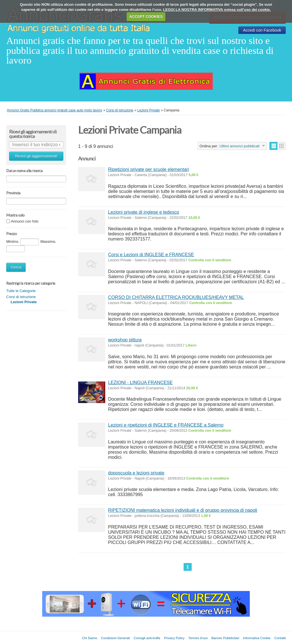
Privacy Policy (174, 638)
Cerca (16, 267)
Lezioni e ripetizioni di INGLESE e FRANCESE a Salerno (166, 425)
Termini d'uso (198, 638)
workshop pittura (125, 340)
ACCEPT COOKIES (146, 16)
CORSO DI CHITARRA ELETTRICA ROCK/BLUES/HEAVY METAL (176, 297)
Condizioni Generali (115, 638)
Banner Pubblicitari (225, 638)
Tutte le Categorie (21, 291)
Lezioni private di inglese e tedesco (144, 212)
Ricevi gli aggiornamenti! (36, 156)
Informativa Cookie (257, 638)
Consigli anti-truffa (147, 638)
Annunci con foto (25, 222)
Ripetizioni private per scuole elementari (149, 169)
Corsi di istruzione (21, 297)
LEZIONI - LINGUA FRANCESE (140, 383)
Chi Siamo (89, 638)
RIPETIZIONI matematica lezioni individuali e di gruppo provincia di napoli (183, 510)
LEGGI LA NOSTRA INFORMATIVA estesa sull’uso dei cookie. (217, 10)
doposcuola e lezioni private (136, 473)
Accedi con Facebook (262, 30)
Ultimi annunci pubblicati (240, 146)
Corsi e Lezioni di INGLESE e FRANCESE (151, 255)
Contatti (280, 638)
